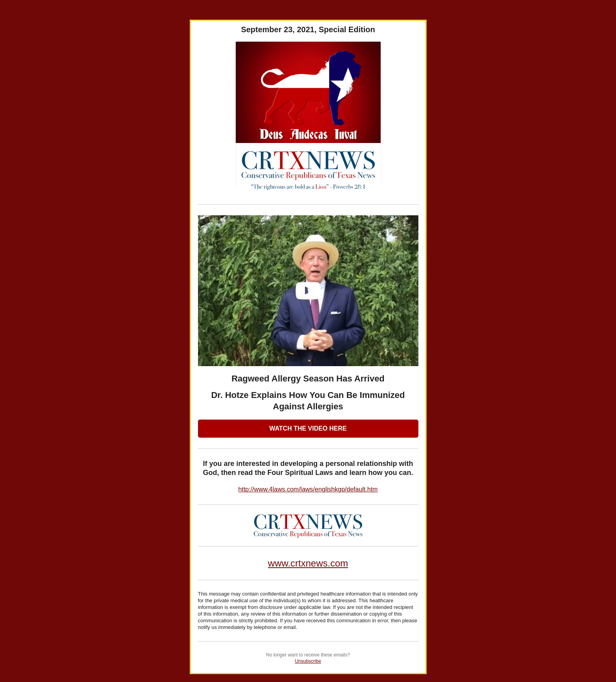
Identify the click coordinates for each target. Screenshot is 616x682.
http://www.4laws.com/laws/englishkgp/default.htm (308, 489)
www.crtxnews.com (308, 563)
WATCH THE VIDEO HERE (308, 428)
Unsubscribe (308, 661)
